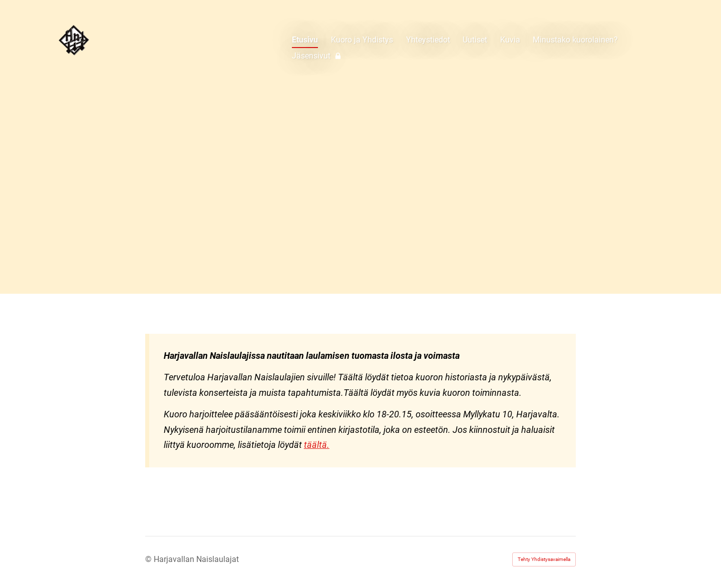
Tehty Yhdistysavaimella (544, 559)
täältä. (317, 445)
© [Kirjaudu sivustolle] (149, 559)
